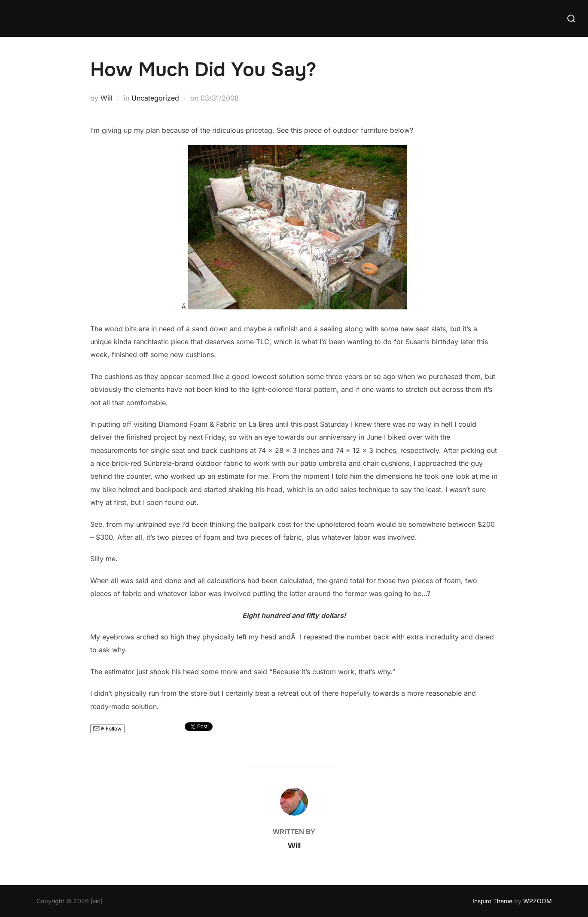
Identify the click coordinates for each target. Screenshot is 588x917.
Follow (107, 729)
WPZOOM (538, 901)
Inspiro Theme (492, 901)
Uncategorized (155, 98)
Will (107, 98)
